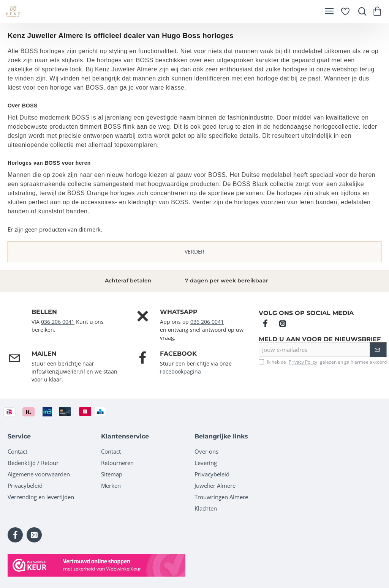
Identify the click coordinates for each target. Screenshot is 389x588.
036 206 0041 (58, 322)
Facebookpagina (180, 371)
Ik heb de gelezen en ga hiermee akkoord (323, 362)
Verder (194, 251)
